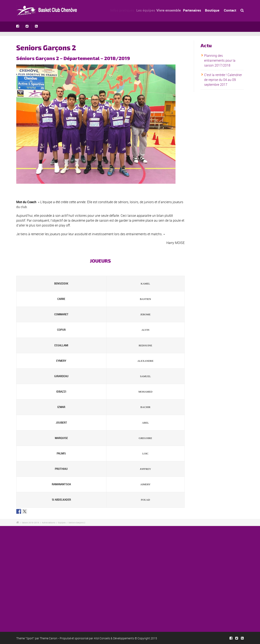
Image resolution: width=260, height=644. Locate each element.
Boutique (213, 10)
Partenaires (194, 10)
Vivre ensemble (172, 10)
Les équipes (148, 10)
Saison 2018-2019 (30, 523)
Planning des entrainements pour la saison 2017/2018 (220, 60)
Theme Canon (49, 638)
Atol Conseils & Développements (114, 638)
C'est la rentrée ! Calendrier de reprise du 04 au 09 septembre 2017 (223, 80)
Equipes (62, 523)
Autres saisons (49, 523)
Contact (230, 10)
